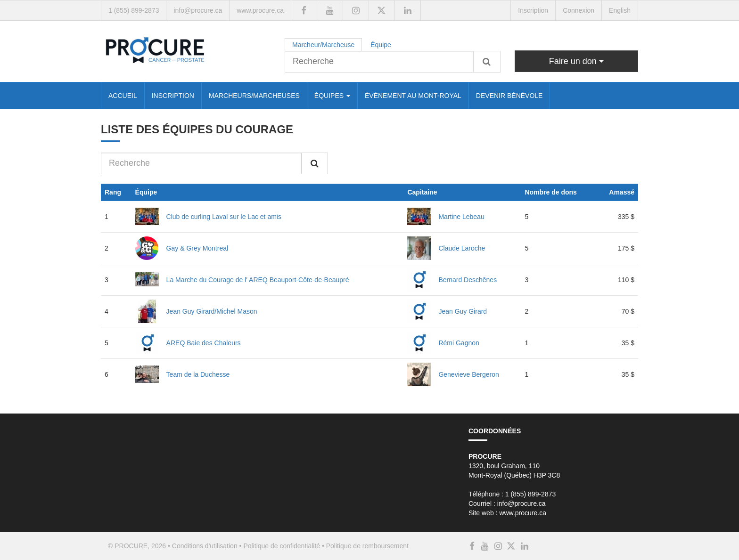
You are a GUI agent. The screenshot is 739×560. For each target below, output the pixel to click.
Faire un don (576, 61)
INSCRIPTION (173, 96)
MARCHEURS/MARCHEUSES (254, 96)
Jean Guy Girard (463, 311)
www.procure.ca (260, 10)
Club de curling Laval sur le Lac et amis (224, 217)
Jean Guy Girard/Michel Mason (212, 311)
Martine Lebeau (461, 217)
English (620, 10)
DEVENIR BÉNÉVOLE (509, 96)
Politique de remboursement (367, 546)
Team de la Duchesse (198, 374)
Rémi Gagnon (459, 343)
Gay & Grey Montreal (197, 248)
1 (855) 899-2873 (134, 10)
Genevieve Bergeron (468, 374)
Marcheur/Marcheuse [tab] (323, 45)
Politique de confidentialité (282, 546)
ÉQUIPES (332, 96)
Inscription (533, 10)
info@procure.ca (198, 10)
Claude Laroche (462, 248)
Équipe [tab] (381, 45)
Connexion (579, 10)
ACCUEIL (123, 96)
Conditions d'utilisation (205, 546)
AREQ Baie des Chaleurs (204, 343)
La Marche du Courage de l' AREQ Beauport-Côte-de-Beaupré (258, 280)
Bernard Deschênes (468, 280)
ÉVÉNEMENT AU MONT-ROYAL (413, 96)
